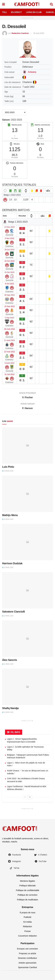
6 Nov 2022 (9, 238)
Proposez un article (28, 953)
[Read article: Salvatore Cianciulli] (27, 590)
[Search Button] (51, 4)
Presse (28, 931)
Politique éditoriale (27, 886)
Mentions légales (27, 881)
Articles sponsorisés (27, 963)
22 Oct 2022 (9, 261)
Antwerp (32, 72)
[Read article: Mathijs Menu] (27, 494)
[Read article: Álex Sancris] (27, 639)
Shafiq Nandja (10, 708)
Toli (4, 12)
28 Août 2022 (9, 329)
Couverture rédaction (27, 936)
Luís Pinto (8, 467)
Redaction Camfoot (20, 33)
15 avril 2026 (8, 567)
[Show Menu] (3, 4)
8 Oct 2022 (9, 284)
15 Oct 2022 (9, 272)
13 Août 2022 (9, 352)
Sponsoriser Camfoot (28, 967)
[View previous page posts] (25, 797)
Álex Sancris (10, 660)
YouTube (40, 861)
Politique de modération (27, 900)
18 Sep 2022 (9, 295)
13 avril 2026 (8, 616)
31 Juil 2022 (9, 374)
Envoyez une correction (27, 949)
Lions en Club (34, 12)
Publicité (27, 917)
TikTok (14, 868)
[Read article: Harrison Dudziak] (27, 542)
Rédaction (27, 926)
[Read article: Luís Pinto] (27, 445)
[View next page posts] (30, 797)
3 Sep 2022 (9, 318)
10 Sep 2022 (9, 306)
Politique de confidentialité (27, 890)
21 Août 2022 (9, 340)
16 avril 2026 (8, 471)
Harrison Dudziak (12, 563)
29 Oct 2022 (9, 250)
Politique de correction (27, 895)
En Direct (16, 12)
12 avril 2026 (8, 712)
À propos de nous (28, 913)
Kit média (27, 922)
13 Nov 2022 (9, 227)
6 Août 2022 (9, 363)
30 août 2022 (39, 33)
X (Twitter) (41, 855)
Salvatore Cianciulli (13, 612)
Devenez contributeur (27, 958)
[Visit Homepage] (27, 4)
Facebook (14, 855)
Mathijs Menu (10, 515)
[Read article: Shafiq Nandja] (27, 687)
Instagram (14, 861)
